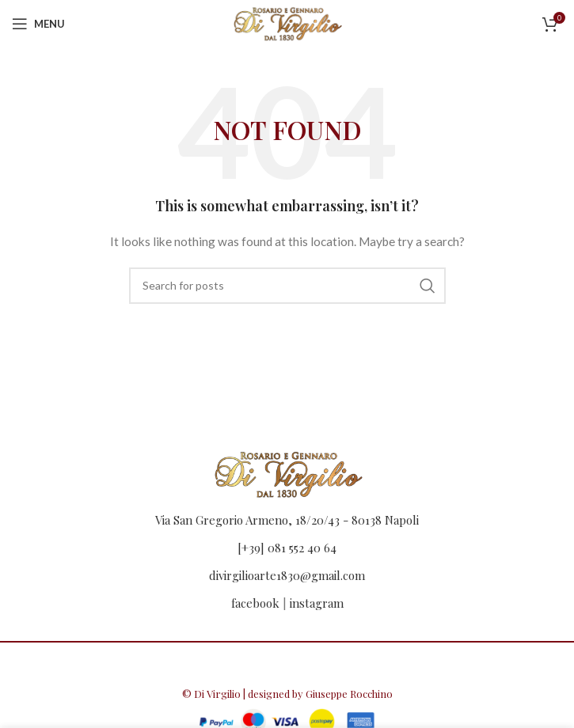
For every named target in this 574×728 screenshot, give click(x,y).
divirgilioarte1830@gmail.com (287, 575)
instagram (317, 603)
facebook (255, 603)
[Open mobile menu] (38, 24)
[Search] (287, 286)
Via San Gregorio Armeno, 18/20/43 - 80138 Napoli (287, 520)
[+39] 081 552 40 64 (287, 548)
